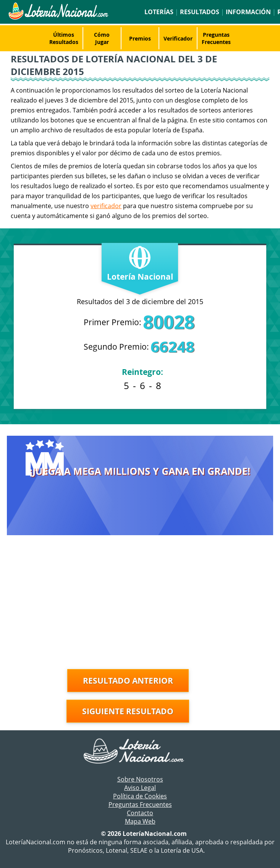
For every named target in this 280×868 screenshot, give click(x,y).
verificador (106, 206)
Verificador (178, 38)
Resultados (200, 12)
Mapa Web (140, 821)
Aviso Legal (140, 788)
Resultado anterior (128, 681)
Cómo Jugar (102, 38)
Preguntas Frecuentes (216, 38)
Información (248, 12)
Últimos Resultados (64, 38)
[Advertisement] (140, 604)
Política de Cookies (140, 796)
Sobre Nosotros (140, 779)
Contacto (140, 813)
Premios (140, 38)
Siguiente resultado (128, 711)
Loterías (159, 12)
